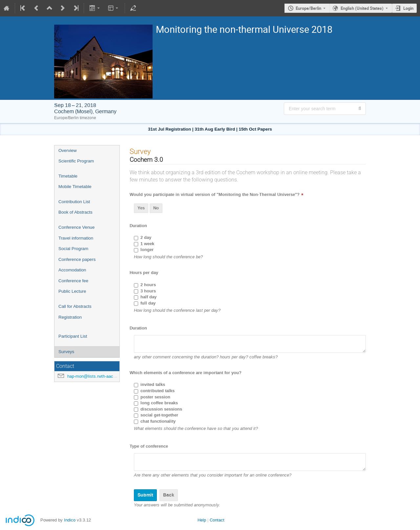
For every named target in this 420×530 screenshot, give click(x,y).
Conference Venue (76, 227)
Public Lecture (72, 291)
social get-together (159, 415)
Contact (217, 520)
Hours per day (144, 273)
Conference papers (77, 259)
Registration (70, 317)
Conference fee (73, 281)
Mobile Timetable (75, 187)
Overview (68, 150)
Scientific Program (76, 161)
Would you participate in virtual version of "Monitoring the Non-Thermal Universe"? (215, 195)
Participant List (73, 336)
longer (147, 250)
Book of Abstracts (75, 212)
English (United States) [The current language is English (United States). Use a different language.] (362, 8)
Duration (138, 226)
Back (169, 495)
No (156, 208)
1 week (147, 244)
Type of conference (149, 446)
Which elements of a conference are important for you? (186, 373)
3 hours (148, 291)
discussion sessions (161, 409)
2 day (146, 238)
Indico (70, 520)
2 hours (148, 285)
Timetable (68, 176)
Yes (141, 208)
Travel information (76, 238)
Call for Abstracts (75, 306)
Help (202, 520)
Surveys (66, 352)
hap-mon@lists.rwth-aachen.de (97, 376)
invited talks (153, 385)
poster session (155, 397)
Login (408, 8)
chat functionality (158, 421)
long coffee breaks (159, 403)
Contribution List (74, 202)
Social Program (73, 249)
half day (148, 297)
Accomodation (72, 270)
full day (148, 303)
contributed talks (157, 391)
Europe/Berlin (308, 8)
